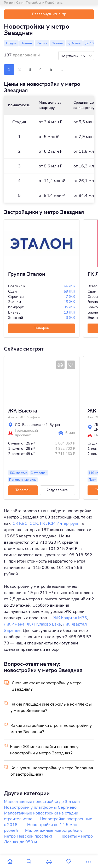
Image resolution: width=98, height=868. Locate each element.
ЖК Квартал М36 (70, 618)
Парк (92, 480)
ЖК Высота (23, 411)
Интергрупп (68, 523)
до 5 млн (74, 43)
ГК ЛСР (47, 523)
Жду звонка (57, 490)
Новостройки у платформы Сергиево (40, 807)
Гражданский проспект (26, 433)
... (61, 69)
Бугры (55, 425)
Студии (11, 43)
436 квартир (18, 473)
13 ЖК (69, 312)
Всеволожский (35, 425)
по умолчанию (74, 55)
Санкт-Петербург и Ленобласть (39, 3)
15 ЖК (69, 302)
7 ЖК (70, 297)
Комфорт (33, 417)
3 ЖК (70, 318)
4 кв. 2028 (16, 417)
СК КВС (20, 523)
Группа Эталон (27, 274)
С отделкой (39, 473)
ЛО (18, 425)
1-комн (27, 43)
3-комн (57, 43)
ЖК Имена (14, 624)
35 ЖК (69, 307)
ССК (34, 523)
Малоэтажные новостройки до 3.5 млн (42, 802)
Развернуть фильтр (49, 14)
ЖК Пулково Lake (44, 624)
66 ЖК (69, 286)
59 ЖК (69, 291)
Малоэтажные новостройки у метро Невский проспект (43, 833)
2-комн (42, 43)
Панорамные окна (23, 480)
